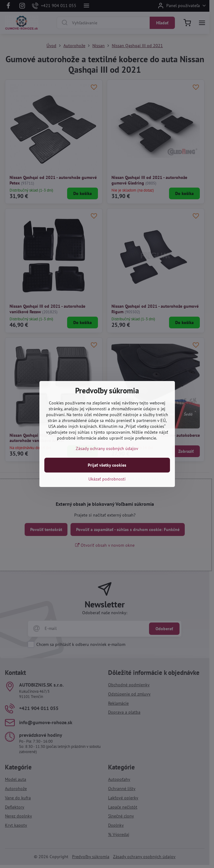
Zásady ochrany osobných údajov (107, 448)
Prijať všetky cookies (107, 465)
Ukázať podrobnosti (107, 479)
